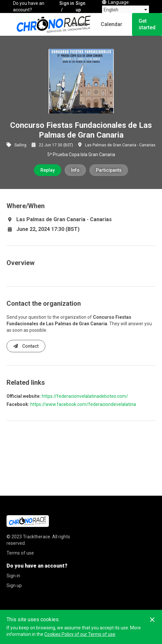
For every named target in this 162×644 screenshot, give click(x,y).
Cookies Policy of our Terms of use (80, 634)
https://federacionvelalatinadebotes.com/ (85, 396)
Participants (109, 170)
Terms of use (20, 553)
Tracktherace (37, 537)
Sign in (67, 3)
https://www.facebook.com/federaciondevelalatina (83, 404)
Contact (26, 346)
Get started (147, 24)
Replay (48, 170)
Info (75, 170)
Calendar (111, 24)
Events (80, 24)
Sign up (81, 7)
